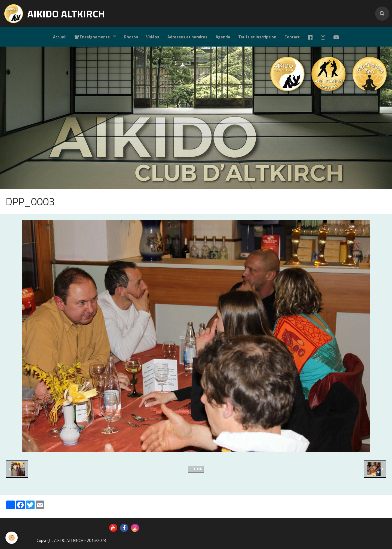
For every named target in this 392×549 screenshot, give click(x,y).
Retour (196, 469)
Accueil (60, 37)
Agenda (223, 37)
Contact (292, 37)
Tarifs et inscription (257, 37)
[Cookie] (12, 538)
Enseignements (93, 37)
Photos (131, 37)
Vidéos (153, 37)
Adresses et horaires (187, 37)
